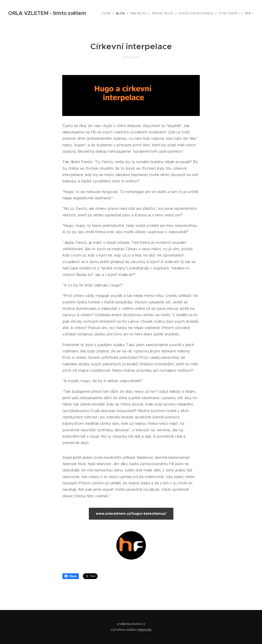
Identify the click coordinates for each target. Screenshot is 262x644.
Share (71, 576)
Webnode (145, 630)
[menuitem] (105, 13)
